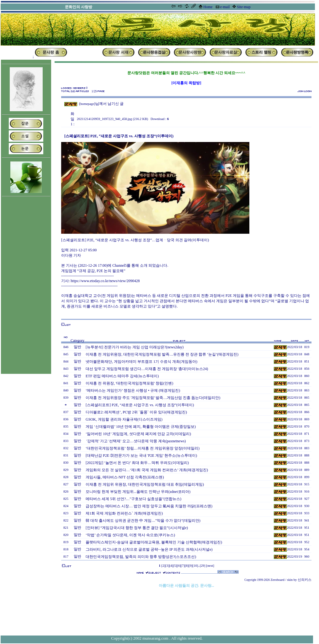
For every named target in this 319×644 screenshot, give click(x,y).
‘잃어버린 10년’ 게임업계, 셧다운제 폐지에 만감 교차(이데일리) (138, 434)
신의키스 (305, 580)
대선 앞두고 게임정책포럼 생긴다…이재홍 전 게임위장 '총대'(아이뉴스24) (147, 369)
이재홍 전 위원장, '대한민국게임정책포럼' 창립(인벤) (129, 383)
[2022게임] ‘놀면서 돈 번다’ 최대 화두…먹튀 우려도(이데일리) (137, 463)
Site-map (244, 7)
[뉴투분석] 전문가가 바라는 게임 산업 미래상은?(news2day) (135, 347)
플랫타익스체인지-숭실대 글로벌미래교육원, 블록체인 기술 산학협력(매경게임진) (154, 542)
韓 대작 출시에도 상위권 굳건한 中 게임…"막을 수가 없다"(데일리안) (143, 521)
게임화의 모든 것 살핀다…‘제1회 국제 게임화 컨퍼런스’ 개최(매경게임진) (147, 470)
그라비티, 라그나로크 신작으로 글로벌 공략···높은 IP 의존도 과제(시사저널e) (149, 549)
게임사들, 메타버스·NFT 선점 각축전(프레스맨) (125, 477)
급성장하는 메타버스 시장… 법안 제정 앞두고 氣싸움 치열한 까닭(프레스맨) (149, 506)
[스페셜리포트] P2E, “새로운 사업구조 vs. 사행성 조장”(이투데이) (140, 405)
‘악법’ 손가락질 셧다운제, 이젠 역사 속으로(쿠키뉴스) (130, 535)
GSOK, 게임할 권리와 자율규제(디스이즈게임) (124, 419)
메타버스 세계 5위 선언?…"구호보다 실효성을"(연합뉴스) (133, 499)
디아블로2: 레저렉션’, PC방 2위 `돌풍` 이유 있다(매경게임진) (136, 412)
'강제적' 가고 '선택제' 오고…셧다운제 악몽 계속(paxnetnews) (136, 441)
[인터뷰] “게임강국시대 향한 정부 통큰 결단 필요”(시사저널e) (137, 528)
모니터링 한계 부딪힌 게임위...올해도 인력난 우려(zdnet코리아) (138, 492)
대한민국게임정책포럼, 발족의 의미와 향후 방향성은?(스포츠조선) (141, 557)
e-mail (225, 7)
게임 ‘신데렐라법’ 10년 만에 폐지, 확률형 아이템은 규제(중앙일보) (141, 427)
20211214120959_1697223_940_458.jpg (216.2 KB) (112, 119)
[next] (210, 566)
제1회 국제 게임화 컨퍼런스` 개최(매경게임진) (124, 513)
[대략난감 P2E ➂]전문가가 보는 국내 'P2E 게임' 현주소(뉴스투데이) (141, 456)
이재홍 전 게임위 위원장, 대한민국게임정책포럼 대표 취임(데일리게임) (145, 484)
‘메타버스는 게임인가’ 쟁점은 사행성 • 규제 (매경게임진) (133, 390)
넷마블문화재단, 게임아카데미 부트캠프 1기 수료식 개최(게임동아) (141, 362)
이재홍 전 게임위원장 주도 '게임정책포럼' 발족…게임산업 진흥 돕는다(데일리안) (153, 398)
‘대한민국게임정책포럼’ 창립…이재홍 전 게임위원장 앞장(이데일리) (143, 448)
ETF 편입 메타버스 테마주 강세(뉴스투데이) (122, 376)
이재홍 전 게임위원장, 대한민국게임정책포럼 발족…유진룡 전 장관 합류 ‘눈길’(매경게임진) (162, 354)
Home (208, 7)
